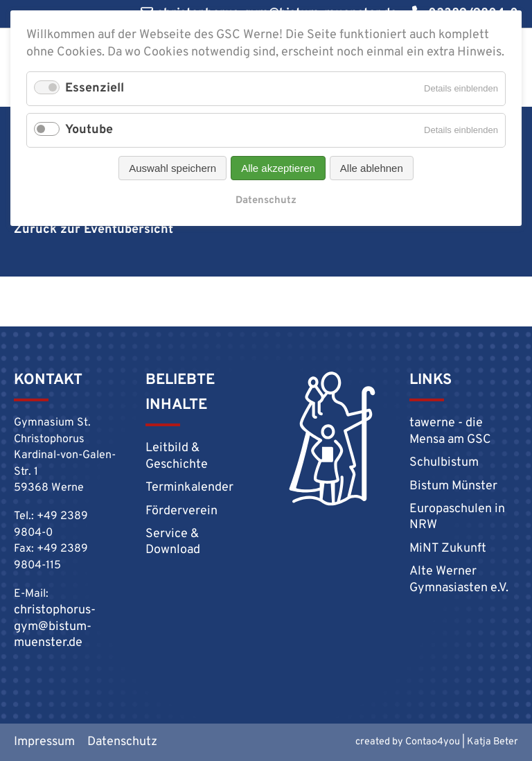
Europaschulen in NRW (457, 517)
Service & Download (173, 542)
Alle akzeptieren (278, 168)
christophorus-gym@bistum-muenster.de (55, 627)
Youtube (89, 130)
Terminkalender (189, 488)
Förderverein (181, 511)
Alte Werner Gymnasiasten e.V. (459, 579)
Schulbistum (444, 463)
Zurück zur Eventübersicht (94, 230)
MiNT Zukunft (448, 549)
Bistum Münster (453, 486)
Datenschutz (266, 201)
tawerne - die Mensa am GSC (450, 431)
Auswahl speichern (172, 168)
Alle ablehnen (372, 168)
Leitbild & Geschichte (177, 456)
